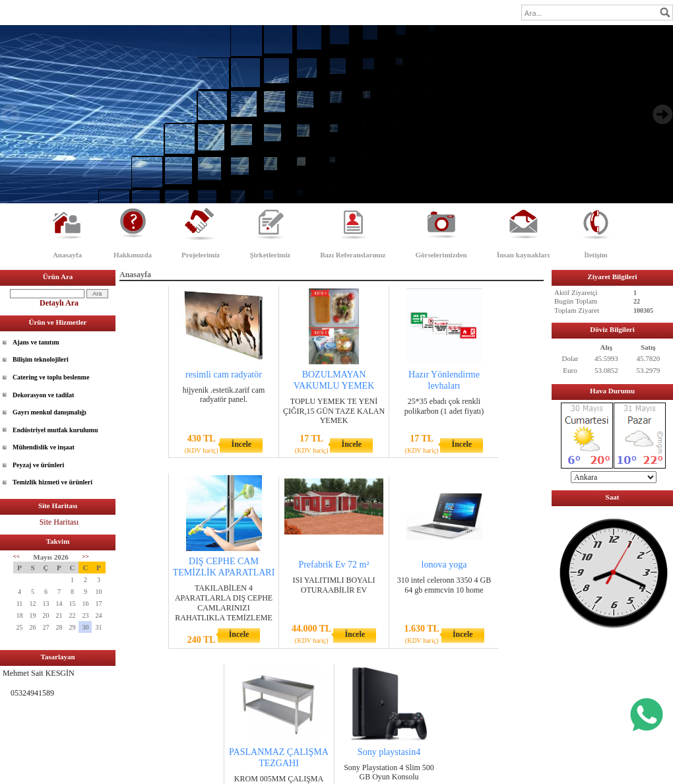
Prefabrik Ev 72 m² (334, 565)
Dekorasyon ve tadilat (43, 395)
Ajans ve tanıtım (36, 342)
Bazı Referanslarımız (353, 255)
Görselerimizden (441, 255)
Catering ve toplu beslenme (51, 377)
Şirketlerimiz (270, 255)
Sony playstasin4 (389, 752)
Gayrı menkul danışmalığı (49, 412)
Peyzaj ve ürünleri (38, 465)
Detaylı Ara (59, 303)
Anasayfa (67, 255)
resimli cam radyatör (224, 375)
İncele (241, 444)
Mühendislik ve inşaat (44, 447)
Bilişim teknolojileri (41, 359)
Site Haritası (59, 522)
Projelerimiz (201, 255)
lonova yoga (444, 565)
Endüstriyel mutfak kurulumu (55, 430)
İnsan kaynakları (523, 255)
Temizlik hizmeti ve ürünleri (52, 482)
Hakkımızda (133, 255)
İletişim (595, 255)
